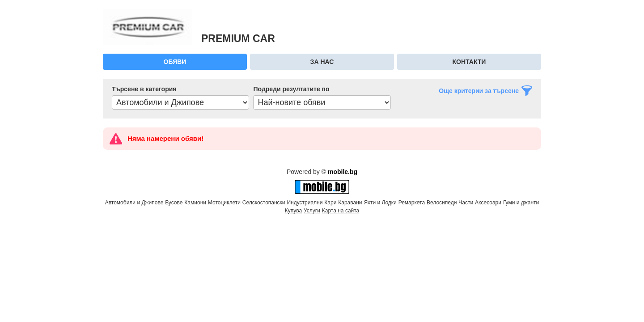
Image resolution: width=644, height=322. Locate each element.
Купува (293, 211)
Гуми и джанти (521, 203)
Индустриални (305, 203)
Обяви (175, 62)
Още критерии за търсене (479, 91)
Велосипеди (442, 203)
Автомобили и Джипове (134, 203)
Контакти (469, 62)
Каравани (350, 203)
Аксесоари (488, 203)
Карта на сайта (341, 211)
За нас (322, 62)
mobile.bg (343, 172)
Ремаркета (412, 203)
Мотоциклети (224, 203)
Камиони (195, 203)
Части (466, 203)
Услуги (312, 211)
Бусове (174, 203)
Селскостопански (264, 203)
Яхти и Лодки (380, 203)
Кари (330, 203)
